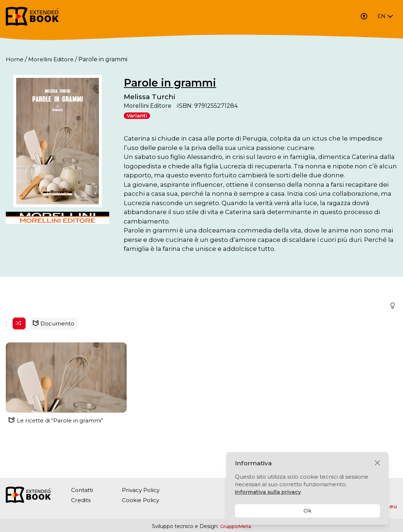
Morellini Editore (52, 59)
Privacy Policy (143, 490)
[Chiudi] (377, 463)
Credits (81, 500)
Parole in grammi (192, 83)
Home (15, 59)
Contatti (83, 490)
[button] (390, 332)
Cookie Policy (143, 500)
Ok (308, 511)
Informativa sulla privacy (269, 492)
